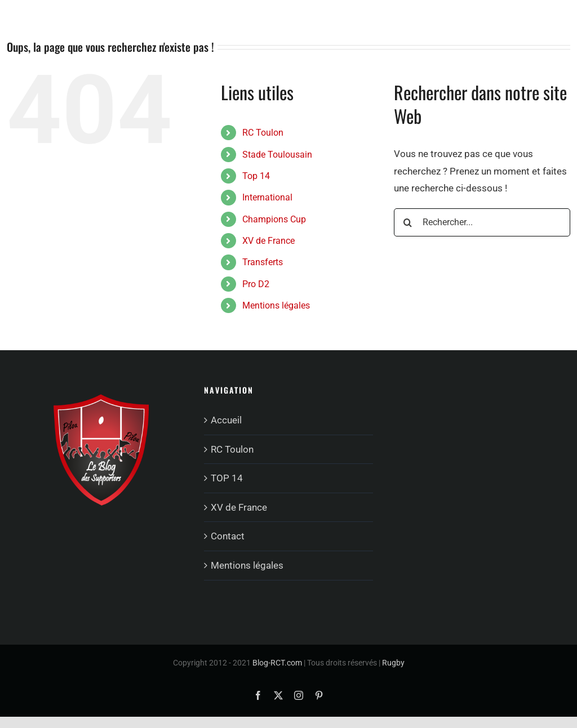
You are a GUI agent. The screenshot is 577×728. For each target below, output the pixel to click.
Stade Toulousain (277, 155)
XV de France (268, 241)
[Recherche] (408, 222)
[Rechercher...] (482, 222)
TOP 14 (227, 478)
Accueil (226, 420)
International (267, 197)
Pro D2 (256, 284)
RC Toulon (263, 133)
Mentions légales (276, 305)
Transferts (263, 262)
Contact (228, 536)
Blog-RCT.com (277, 663)
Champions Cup (274, 219)
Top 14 (256, 176)
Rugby (393, 663)
